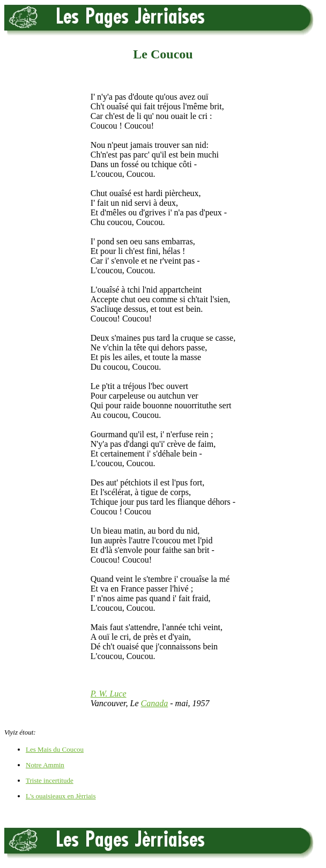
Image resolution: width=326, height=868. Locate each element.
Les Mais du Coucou (55, 749)
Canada (155, 703)
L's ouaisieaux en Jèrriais (61, 796)
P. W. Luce (109, 694)
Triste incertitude (50, 780)
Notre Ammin (45, 765)
